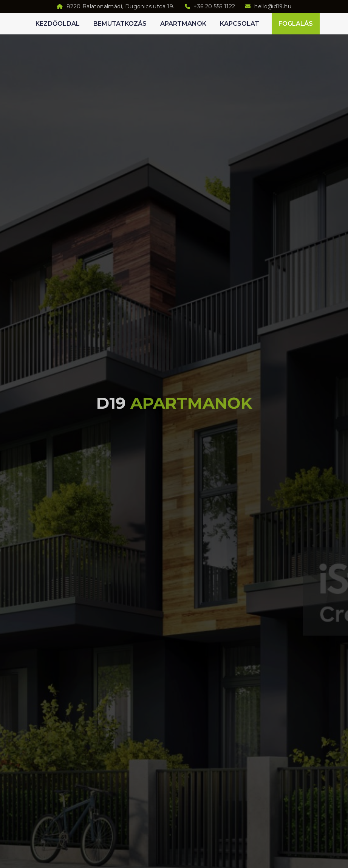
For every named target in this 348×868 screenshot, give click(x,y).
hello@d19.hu (273, 6)
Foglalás (296, 24)
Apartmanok (183, 24)
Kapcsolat (240, 24)
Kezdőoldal (58, 24)
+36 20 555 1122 (214, 6)
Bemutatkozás (120, 24)
